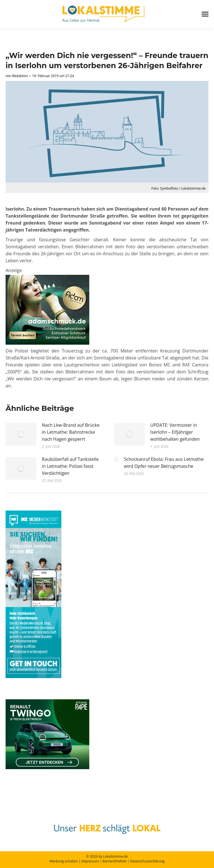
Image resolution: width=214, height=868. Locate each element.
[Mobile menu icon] (205, 14)
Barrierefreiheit (115, 861)
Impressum (90, 861)
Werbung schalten (63, 861)
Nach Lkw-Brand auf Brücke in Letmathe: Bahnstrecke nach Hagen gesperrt (71, 432)
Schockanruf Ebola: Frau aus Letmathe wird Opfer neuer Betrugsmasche (164, 463)
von (17, 76)
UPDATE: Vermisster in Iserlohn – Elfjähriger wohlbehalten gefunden (175, 432)
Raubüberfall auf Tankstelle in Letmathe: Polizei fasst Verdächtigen (70, 466)
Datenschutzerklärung (147, 861)
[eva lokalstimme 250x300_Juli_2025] (47, 343)
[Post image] (21, 434)
